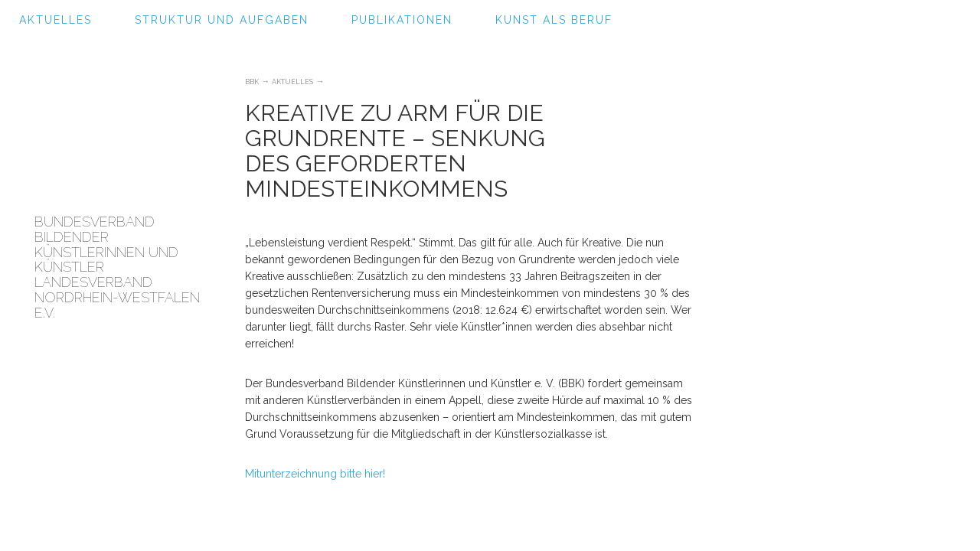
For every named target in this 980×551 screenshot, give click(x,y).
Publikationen (402, 20)
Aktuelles (56, 20)
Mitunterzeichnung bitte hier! (317, 474)
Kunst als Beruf (554, 20)
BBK (252, 82)
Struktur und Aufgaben (222, 20)
